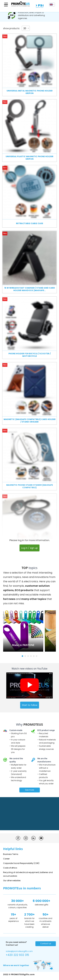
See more (29, 790)
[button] (22, 656)
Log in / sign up (29, 548)
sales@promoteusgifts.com (19, 951)
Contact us (46, 944)
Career (6, 859)
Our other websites (12, 880)
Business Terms (11, 854)
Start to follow (30, 705)
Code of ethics (10, 868)
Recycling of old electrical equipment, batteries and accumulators (28, 874)
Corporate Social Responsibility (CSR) (21, 863)
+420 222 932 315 (17, 955)
